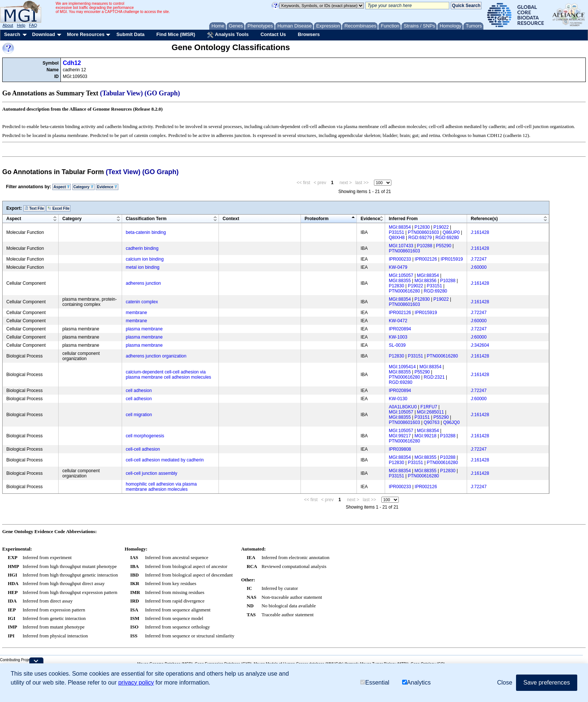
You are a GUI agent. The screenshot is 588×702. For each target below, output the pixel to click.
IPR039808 (400, 449)
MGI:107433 (401, 246)
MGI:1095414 (402, 367)
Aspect (62, 187)
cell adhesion (139, 391)
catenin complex (142, 302)
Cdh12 (72, 63)
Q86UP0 (451, 232)
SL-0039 (397, 345)
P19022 (441, 227)
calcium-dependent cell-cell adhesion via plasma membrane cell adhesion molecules (168, 375)
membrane (136, 313)
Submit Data (131, 34)
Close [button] (505, 683)
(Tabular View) (122, 93)
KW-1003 (398, 337)
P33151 (396, 232)
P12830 (422, 227)
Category (83, 187)
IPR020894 (400, 329)
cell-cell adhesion (143, 449)
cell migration (139, 415)
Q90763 (432, 422)
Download (43, 34)
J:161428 (480, 232)
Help (21, 25)
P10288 (425, 246)
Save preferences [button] (547, 683)
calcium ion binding (145, 259)
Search (12, 34)
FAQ (33, 25)
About (8, 25)
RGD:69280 (447, 238)
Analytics (416, 683)
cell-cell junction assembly (152, 473)
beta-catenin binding (146, 232)
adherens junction (143, 283)
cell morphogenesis (145, 436)
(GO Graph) (162, 93)
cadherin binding (142, 248)
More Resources (86, 34)
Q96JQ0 (451, 422)
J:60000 (479, 267)
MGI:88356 (425, 281)
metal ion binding (143, 267)
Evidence (107, 187)
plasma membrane (144, 329)
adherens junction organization (156, 356)
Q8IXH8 (397, 238)
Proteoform (317, 219)
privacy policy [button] (136, 683)
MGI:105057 (401, 275)
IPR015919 (452, 259)
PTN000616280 (404, 291)
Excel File (58, 208)
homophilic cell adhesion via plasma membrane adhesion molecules (161, 487)
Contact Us (273, 34)
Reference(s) (484, 219)
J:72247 (479, 259)
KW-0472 (398, 321)
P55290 (444, 246)
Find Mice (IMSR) (176, 34)
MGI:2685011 (431, 412)
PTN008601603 (423, 232)
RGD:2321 (434, 377)
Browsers (309, 34)
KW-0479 (398, 267)
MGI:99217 (400, 436)
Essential (375, 683)
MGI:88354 (400, 227)
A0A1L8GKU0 (403, 407)
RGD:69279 (420, 238)
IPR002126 (426, 259)
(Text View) (123, 172)
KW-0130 (398, 399)
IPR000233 (400, 259)
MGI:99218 (425, 436)
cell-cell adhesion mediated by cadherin (165, 460)
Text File (34, 208)
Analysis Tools (228, 35)
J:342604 (480, 345)
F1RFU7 (429, 407)
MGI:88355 (400, 281)
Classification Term (146, 219)
